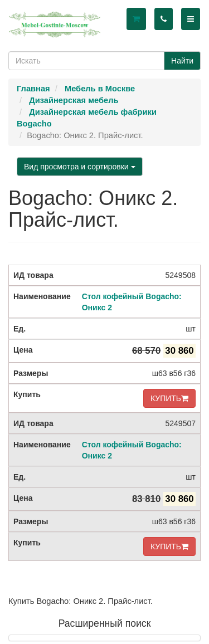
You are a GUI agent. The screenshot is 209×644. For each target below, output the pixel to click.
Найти (182, 61)
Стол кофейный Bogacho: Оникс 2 (132, 302)
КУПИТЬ (169, 398)
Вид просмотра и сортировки (80, 167)
